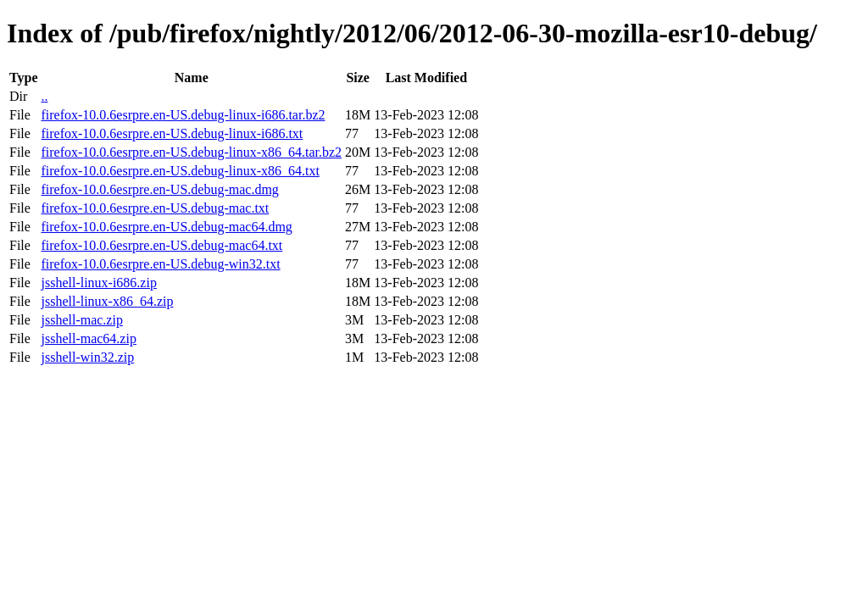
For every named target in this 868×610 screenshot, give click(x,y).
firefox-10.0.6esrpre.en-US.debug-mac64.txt (161, 245)
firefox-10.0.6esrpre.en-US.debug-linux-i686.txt (172, 133)
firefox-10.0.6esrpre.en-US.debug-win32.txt (160, 264)
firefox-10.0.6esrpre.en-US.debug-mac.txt (155, 208)
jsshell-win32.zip (87, 357)
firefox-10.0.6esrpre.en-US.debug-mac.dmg (159, 189)
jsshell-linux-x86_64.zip (107, 301)
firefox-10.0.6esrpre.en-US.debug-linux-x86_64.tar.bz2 (191, 152)
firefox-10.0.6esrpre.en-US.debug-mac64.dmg (166, 227)
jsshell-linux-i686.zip (98, 283)
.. (44, 96)
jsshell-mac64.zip (88, 338)
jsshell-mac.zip (81, 320)
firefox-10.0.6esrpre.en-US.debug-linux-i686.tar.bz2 (183, 115)
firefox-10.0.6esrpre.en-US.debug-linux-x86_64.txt (180, 171)
